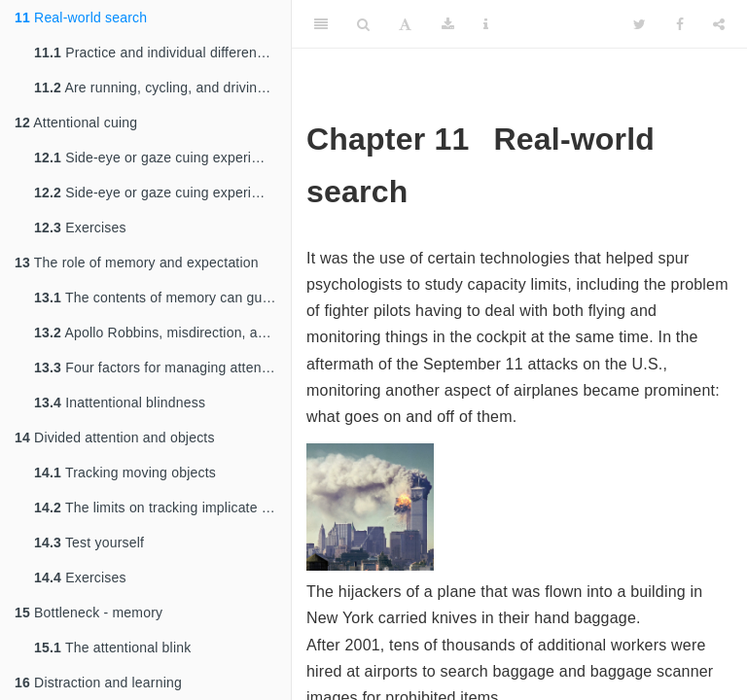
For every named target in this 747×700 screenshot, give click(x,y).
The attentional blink (112, 647)
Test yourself (89, 542)
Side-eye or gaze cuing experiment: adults (162, 192)
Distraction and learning (98, 682)
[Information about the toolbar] (486, 24)
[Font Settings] (405, 24)
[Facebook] (680, 24)
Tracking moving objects (125, 472)
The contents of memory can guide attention (162, 297)
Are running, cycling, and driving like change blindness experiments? (162, 87)
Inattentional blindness (120, 402)
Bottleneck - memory (89, 612)
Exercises (80, 227)
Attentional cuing (76, 122)
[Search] (363, 24)
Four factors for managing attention (159, 367)
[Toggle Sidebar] (321, 24)
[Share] (719, 24)
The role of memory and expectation (137, 262)
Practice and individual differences (156, 52)
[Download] (448, 24)
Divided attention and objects (115, 437)
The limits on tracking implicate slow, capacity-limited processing (162, 507)
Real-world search (81, 17)
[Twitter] (640, 24)
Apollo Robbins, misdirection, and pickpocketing (162, 332)
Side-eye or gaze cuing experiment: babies (162, 157)
